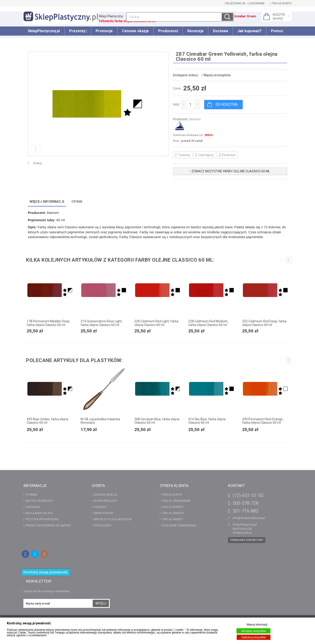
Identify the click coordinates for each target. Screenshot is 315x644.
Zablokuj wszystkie (254, 637)
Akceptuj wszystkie (253, 631)
